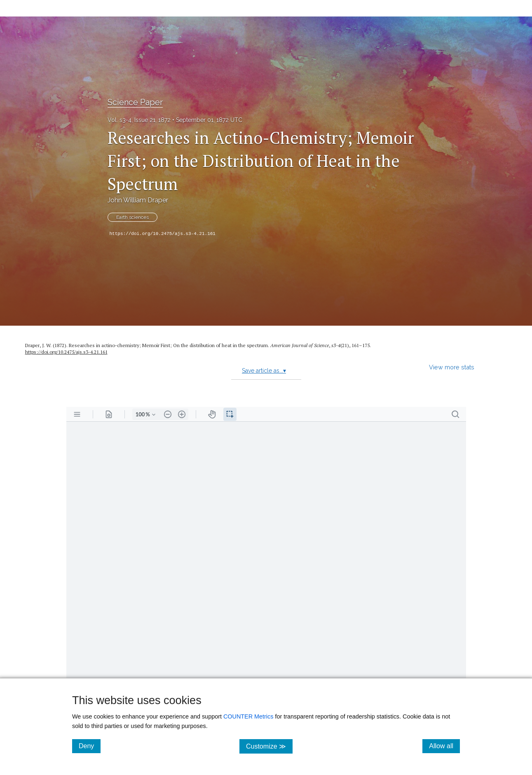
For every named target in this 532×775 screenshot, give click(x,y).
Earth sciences (132, 217)
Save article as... (264, 371)
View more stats (452, 367)
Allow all (444, 746)
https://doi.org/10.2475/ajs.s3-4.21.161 (163, 234)
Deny (90, 746)
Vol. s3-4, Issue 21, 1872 (139, 120)
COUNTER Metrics (248, 716)
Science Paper (135, 102)
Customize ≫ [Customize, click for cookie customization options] (269, 746)
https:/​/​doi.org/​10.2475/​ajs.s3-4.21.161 (66, 352)
